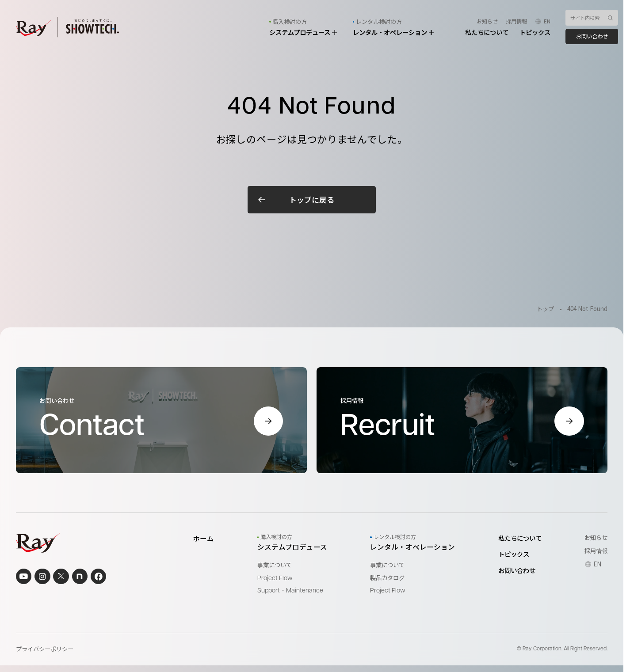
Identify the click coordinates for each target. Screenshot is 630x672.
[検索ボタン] (610, 18)
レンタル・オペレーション (393, 32)
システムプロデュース (303, 32)
